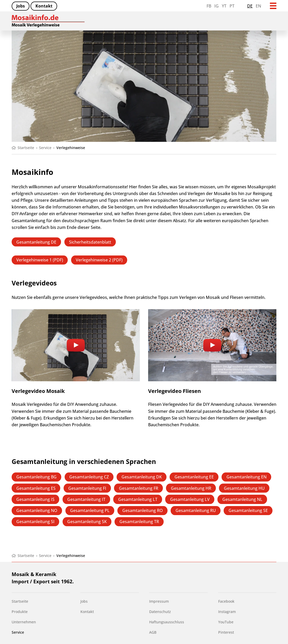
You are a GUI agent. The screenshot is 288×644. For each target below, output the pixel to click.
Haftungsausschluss (167, 622)
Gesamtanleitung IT (86, 499)
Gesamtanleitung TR (139, 521)
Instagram (227, 612)
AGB (153, 632)
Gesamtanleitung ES (36, 488)
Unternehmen (24, 622)
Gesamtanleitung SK (87, 521)
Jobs (21, 6)
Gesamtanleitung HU (244, 488)
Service (18, 632)
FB (209, 6)
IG (217, 6)
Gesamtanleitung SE (248, 510)
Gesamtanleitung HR (191, 488)
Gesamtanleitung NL (242, 499)
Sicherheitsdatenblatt (90, 242)
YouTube (226, 622)
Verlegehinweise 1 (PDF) (40, 260)
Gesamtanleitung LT (138, 499)
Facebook (226, 601)
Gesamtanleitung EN (247, 477)
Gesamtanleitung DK (142, 477)
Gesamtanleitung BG (36, 477)
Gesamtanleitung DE (36, 242)
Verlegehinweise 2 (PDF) (99, 260)
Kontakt (44, 6)
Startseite (20, 601)
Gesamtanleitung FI (87, 488)
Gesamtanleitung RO (143, 510)
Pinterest (226, 632)
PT (232, 6)
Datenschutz (160, 612)
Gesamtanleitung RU (196, 510)
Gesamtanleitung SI (35, 521)
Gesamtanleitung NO (37, 510)
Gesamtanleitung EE (194, 477)
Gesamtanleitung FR (139, 488)
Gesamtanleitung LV (190, 499)
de (250, 6)
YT (224, 6)
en (258, 6)
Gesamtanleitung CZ (89, 477)
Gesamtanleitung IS (35, 499)
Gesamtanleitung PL (90, 510)
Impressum (159, 601)
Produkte (20, 612)
